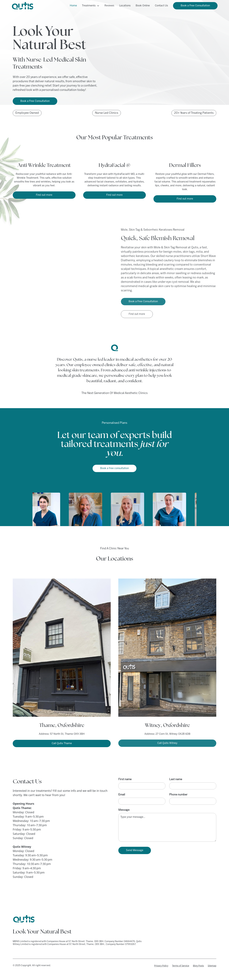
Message (124, 810)
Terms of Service (181, 966)
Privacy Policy (161, 966)
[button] (91, 6)
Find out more (44, 195)
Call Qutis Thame (62, 743)
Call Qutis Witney (167, 742)
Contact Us (161, 6)
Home (73, 6)
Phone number (178, 795)
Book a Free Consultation (195, 6)
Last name (176, 779)
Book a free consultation (114, 468)
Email (122, 795)
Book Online (143, 6)
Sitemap (212, 966)
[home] (23, 6)
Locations (125, 6)
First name (125, 779)
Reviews (109, 6)
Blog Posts (198, 966)
